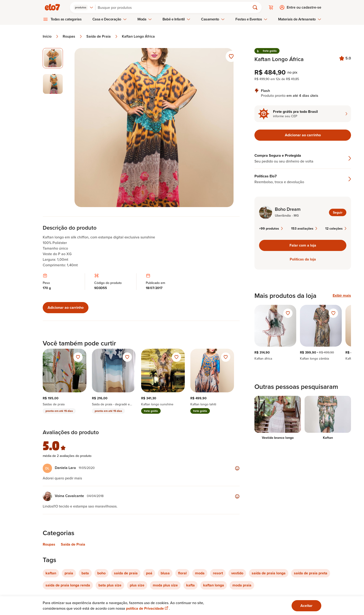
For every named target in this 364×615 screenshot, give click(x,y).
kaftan (51, 573)
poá (149, 573)
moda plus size (165, 585)
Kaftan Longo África (138, 36)
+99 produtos (271, 228)
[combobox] (83, 7)
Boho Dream (288, 209)
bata (85, 573)
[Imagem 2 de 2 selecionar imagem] (53, 84)
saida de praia (126, 573)
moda (200, 573)
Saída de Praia (102, 36)
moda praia (242, 585)
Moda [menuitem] (145, 19)
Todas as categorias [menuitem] (66, 19)
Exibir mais (342, 296)
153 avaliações (304, 228)
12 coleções (336, 228)
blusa (165, 573)
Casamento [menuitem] (213, 19)
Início (51, 36)
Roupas (73, 36)
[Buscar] (175, 7)
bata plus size (110, 585)
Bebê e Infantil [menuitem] (176, 19)
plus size (137, 585)
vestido (237, 573)
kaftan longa (214, 585)
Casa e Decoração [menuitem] (110, 19)
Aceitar (306, 606)
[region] (303, 333)
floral (182, 573)
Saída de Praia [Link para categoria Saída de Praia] (73, 544)
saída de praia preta (311, 573)
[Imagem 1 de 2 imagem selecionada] (53, 58)
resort (218, 573)
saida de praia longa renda (68, 585)
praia (69, 573)
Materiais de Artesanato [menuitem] (300, 19)
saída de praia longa (269, 573)
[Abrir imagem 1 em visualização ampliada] (154, 128)
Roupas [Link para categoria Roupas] (49, 544)
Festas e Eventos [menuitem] (251, 19)
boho (101, 573)
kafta (190, 585)
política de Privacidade (148, 608)
